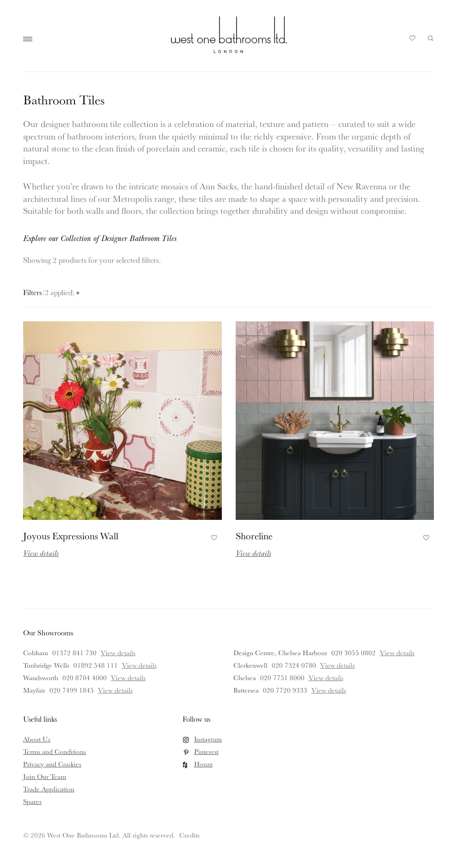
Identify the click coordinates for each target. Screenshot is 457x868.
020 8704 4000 (85, 678)
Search (431, 38)
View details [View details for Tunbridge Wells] (139, 665)
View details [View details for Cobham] (118, 653)
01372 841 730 (74, 653)
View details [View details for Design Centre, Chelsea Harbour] (397, 653)
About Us (37, 739)
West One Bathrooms (229, 35)
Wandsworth (41, 678)
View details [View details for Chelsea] (326, 678)
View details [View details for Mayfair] (115, 690)
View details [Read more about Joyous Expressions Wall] (41, 553)
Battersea (246, 690)
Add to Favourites (213, 536)
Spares (32, 801)
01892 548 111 (96, 665)
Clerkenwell (250, 665)
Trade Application (49, 789)
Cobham (36, 653)
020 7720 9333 (285, 690)
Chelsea (245, 678)
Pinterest (206, 751)
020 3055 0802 (353, 653)
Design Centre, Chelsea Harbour (280, 653)
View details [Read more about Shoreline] (253, 553)
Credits (189, 835)
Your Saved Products (413, 41)
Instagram (208, 739)
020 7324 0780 (294, 665)
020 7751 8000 (282, 678)
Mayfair (34, 690)
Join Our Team (45, 776)
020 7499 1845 (72, 690)
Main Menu (30, 39)
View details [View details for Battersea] (329, 690)
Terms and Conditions (55, 751)
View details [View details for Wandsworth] (128, 678)
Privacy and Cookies (52, 764)
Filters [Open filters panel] (51, 292)
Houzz (203, 764)
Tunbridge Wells (46, 665)
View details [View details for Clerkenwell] (338, 665)
